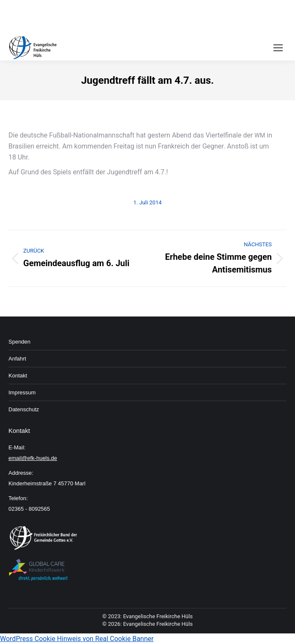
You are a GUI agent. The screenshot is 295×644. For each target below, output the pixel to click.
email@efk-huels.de (33, 458)
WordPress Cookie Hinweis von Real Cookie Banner (77, 639)
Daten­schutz (24, 409)
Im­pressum (22, 392)
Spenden (19, 342)
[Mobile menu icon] (278, 48)
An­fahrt (17, 359)
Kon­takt (18, 376)
